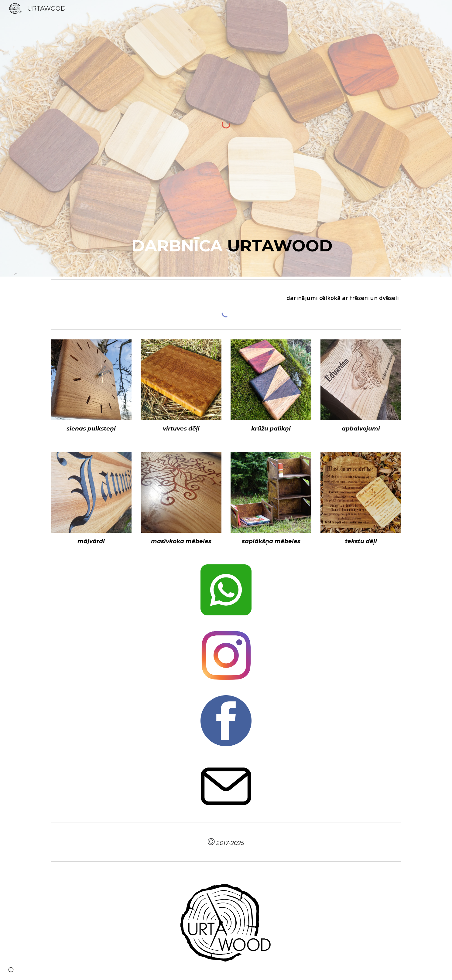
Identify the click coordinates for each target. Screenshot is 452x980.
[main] (226, 246)
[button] (11, 970)
